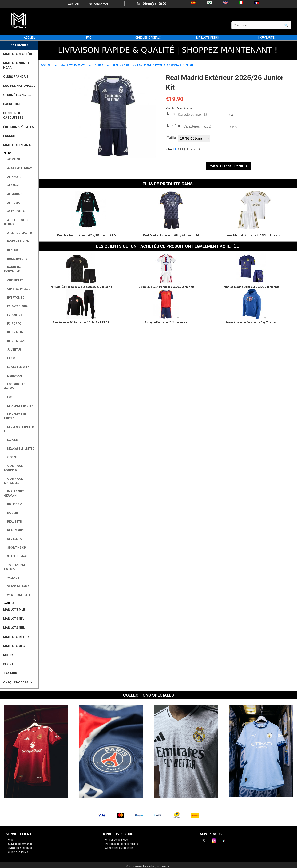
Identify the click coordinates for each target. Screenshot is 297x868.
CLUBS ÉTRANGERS (17, 95)
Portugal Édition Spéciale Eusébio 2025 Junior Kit (81, 287)
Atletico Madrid (18, 233)
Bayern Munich (17, 242)
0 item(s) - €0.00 (152, 4)
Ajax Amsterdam (18, 168)
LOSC (9, 397)
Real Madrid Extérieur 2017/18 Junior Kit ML (88, 235)
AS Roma (12, 203)
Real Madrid (121, 65)
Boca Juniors (16, 259)
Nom (171, 114)
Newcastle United (19, 449)
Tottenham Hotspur (14, 567)
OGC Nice (12, 457)
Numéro (173, 126)
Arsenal (12, 186)
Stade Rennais (16, 556)
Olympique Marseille (14, 481)
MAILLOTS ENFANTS (73, 65)
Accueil (73, 4)
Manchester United (15, 417)
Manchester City (19, 406)
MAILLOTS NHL (14, 628)
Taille (171, 137)
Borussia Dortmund (12, 270)
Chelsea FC (14, 280)
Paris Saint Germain (14, 494)
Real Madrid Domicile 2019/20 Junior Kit (254, 235)
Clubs (99, 65)
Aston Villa (14, 211)
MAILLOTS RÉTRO (208, 38)
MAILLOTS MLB (14, 609)
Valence (12, 578)
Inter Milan (14, 341)
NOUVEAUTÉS (267, 38)
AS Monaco (14, 194)
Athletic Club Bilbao (16, 222)
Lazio (10, 358)
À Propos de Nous (116, 840)
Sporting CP (15, 548)
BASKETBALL (13, 104)
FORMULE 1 (12, 136)
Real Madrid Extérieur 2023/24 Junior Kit (171, 235)
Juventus (13, 350)
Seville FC (13, 539)
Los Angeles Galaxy (15, 386)
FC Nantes (13, 315)
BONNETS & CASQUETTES (13, 115)
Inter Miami (14, 332)
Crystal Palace (17, 289)
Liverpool (13, 376)
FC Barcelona (16, 306)
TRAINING (10, 673)
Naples (11, 440)
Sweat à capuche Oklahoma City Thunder (251, 322)
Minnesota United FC (19, 429)
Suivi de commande (20, 844)
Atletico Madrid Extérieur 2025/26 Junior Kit (251, 287)
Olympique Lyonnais (14, 468)
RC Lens (11, 513)
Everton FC (14, 298)
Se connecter (99, 4)
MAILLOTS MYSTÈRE (18, 54)
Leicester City (17, 367)
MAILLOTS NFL (14, 619)
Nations (8, 603)
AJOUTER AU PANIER (228, 166)
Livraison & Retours (20, 848)
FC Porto (13, 324)
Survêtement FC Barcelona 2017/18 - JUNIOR (81, 322)
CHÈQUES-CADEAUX (148, 38)
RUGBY (8, 655)
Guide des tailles (18, 852)
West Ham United (18, 595)
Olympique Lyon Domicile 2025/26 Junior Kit (166, 287)
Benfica (11, 250)
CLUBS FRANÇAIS (16, 77)
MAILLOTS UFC (14, 646)
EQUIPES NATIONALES (19, 86)
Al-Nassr (12, 177)
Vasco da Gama (17, 586)
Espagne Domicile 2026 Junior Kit (166, 322)
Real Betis (13, 522)
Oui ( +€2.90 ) (189, 149)
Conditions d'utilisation (119, 848)
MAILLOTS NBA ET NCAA (16, 65)
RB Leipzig (13, 504)
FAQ (89, 38)
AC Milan (12, 160)
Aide (11, 840)
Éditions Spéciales (18, 127)
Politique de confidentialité (121, 844)
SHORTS (9, 664)
